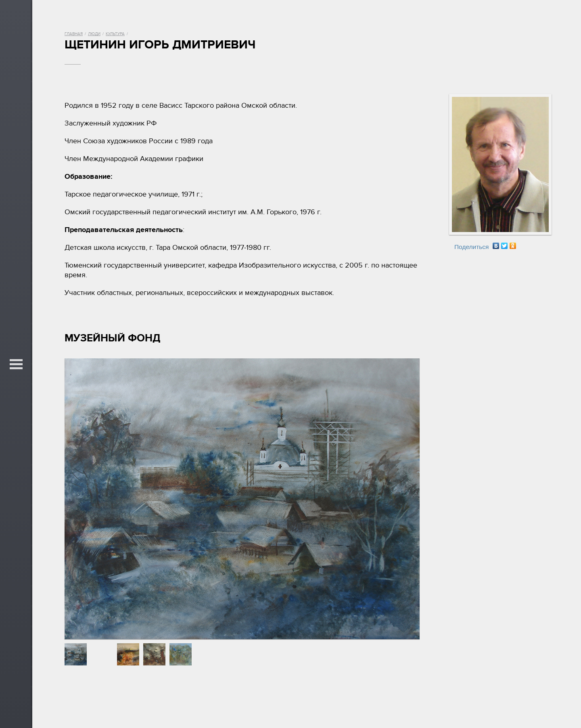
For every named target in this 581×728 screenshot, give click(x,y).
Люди (94, 34)
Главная (74, 34)
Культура (115, 34)
